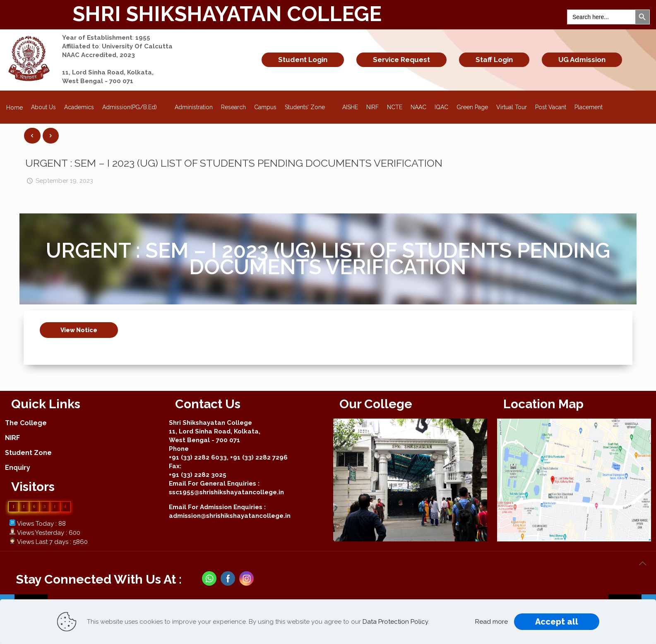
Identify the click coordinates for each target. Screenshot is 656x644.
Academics (79, 107)
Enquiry (18, 468)
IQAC (441, 107)
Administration (194, 107)
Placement (589, 107)
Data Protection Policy (395, 622)
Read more (491, 622)
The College (26, 423)
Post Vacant (551, 107)
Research (233, 107)
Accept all (557, 622)
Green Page (472, 107)
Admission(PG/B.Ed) (134, 105)
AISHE (350, 107)
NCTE (395, 107)
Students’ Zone (310, 105)
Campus (265, 107)
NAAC (418, 107)
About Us (43, 107)
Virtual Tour (512, 107)
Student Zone (28, 453)
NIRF (372, 107)
